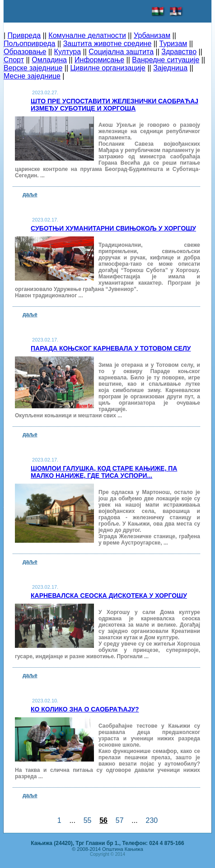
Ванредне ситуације (166, 60)
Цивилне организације (108, 68)
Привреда (24, 35)
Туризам (173, 44)
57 (120, 820)
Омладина (49, 60)
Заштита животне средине (107, 44)
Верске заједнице (33, 68)
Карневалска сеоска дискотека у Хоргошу (109, 596)
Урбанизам (152, 35)
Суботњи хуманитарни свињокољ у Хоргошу (113, 228)
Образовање (25, 52)
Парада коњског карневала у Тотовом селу (111, 348)
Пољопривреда (29, 44)
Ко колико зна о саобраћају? (85, 709)
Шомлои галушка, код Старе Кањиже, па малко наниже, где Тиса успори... (104, 472)
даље (30, 194)
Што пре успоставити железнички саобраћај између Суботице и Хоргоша (115, 105)
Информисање (99, 60)
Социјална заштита (121, 52)
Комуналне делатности (87, 35)
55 (88, 820)
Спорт (14, 60)
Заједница (170, 68)
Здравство (179, 52)
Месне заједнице (32, 76)
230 (152, 820)
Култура (68, 52)
